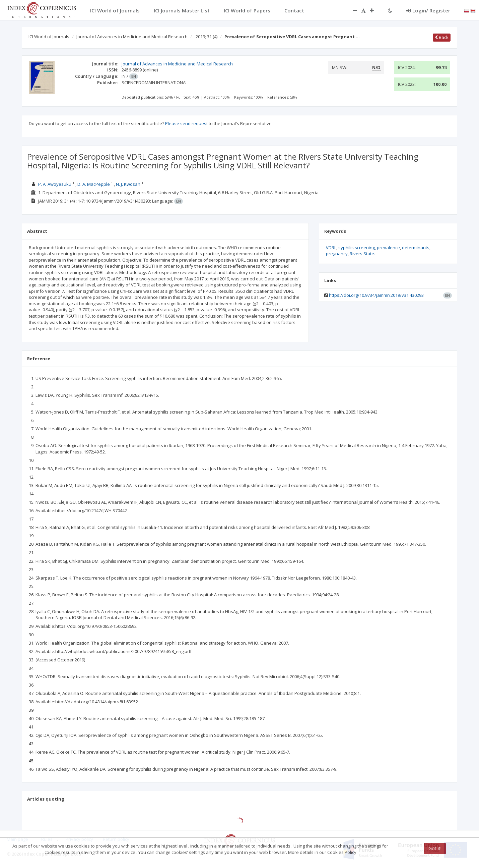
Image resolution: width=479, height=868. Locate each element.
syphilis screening (357, 248)
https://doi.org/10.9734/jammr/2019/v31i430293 (376, 295)
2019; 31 (207, 37)
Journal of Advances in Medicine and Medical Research (132, 37)
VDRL (331, 248)
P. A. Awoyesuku (55, 184)
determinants (416, 248)
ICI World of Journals (49, 37)
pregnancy (337, 254)
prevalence (388, 248)
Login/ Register (428, 10)
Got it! (435, 848)
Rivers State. (362, 254)
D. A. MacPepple (94, 184)
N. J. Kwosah (128, 184)
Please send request (186, 123)
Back (442, 37)
